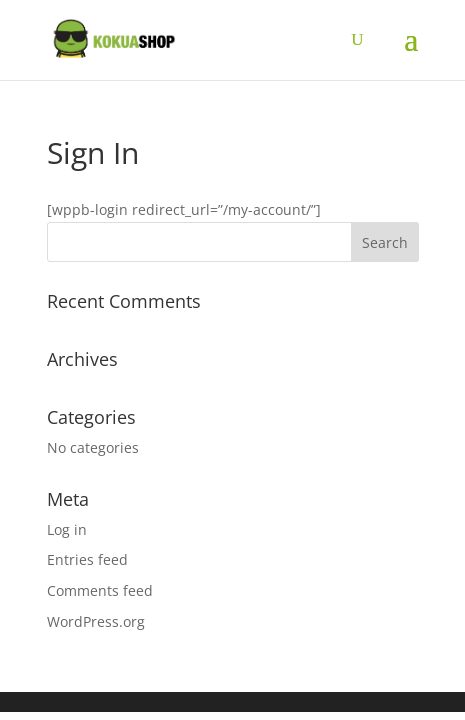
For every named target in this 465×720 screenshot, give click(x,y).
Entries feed (87, 559)
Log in (67, 529)
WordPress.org (96, 621)
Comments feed (100, 590)
